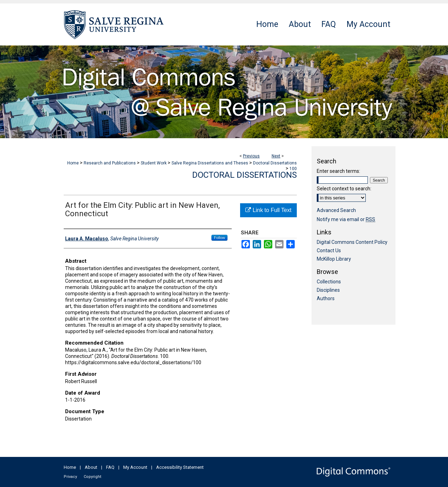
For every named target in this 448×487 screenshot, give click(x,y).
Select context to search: (344, 189)
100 (293, 169)
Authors (326, 298)
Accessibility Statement (180, 467)
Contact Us (329, 250)
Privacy (70, 477)
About (91, 467)
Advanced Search (336, 210)
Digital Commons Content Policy (352, 242)
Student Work (154, 163)
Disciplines (328, 290)
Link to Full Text (268, 210)
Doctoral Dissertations (275, 163)
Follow (219, 238)
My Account (135, 467)
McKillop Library (334, 259)
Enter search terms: (338, 171)
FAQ (110, 467)
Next (276, 156)
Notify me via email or (346, 219)
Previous (251, 156)
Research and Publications (110, 163)
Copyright (92, 477)
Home (73, 163)
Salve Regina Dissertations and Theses (210, 163)
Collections (329, 282)
